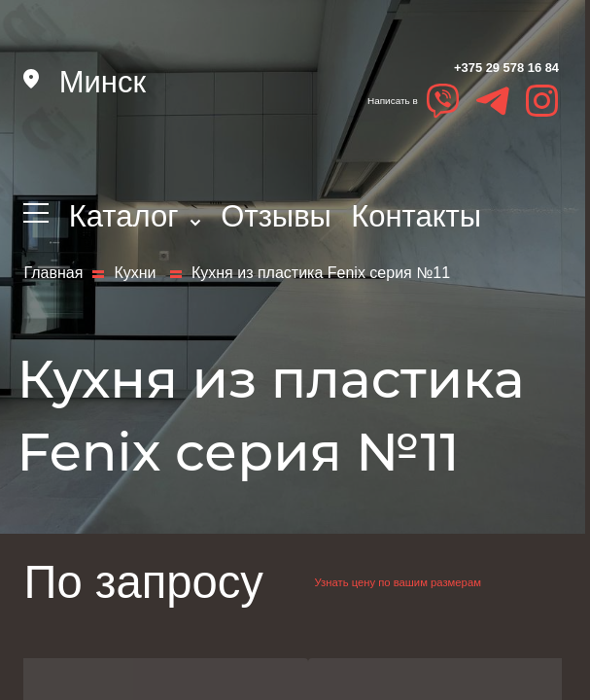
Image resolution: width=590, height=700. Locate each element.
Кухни (137, 291)
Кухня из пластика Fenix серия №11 (321, 291)
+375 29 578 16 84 (402, 85)
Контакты (416, 216)
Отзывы (276, 216)
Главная (53, 291)
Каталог (135, 216)
